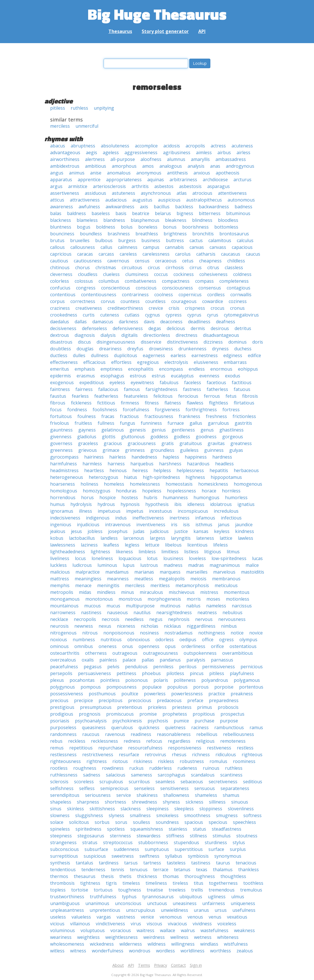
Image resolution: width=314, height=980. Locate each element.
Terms (144, 965)
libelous (173, 545)
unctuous (157, 903)
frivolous (60, 423)
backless (184, 207)
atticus (57, 200)
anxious (202, 173)
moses (213, 599)
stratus (90, 842)
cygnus (152, 315)
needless (134, 619)
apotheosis (228, 173)
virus (136, 924)
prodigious (62, 714)
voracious (121, 930)
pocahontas (82, 680)
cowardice (213, 301)
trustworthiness (67, 897)
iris (174, 525)
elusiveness (206, 362)
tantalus (84, 863)
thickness (147, 876)
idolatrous (221, 504)
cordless (216, 295)
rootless (59, 768)
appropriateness (124, 180)
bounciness (62, 234)
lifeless (221, 545)
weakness (244, 930)
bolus (127, 227)
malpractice (88, 572)
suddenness (126, 849)
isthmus (204, 525)
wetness (203, 937)
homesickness (213, 484)
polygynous (63, 687)
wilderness (131, 944)
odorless (165, 640)
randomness (63, 734)
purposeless (63, 727)
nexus (105, 626)
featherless (106, 396)
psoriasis (60, 721)
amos (148, 166)
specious (218, 822)
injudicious (88, 525)
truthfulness (103, 897)
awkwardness (120, 207)
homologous (64, 491)
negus (156, 619)
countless (155, 301)
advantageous (65, 152)
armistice (78, 186)
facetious (216, 382)
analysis (196, 166)
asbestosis (190, 186)
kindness (245, 531)
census (142, 261)
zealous (245, 951)
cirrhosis (175, 267)
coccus (161, 274)
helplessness (190, 470)
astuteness (123, 193)
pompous (91, 687)
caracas (85, 254)
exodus (233, 376)
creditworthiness (125, 308)
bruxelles (80, 240)
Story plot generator (165, 31)
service (124, 795)
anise (96, 173)
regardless (179, 741)
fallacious (108, 389)
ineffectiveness (148, 518)
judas (139, 531)
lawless (246, 538)
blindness (202, 220)
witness (78, 951)
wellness (179, 937)
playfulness (242, 673)
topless (58, 890)
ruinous (211, 768)
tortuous (103, 890)
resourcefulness (145, 748)
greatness (241, 443)
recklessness (104, 741)
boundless (91, 234)
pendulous (136, 667)
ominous (59, 646)
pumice (181, 721)
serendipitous (65, 795)
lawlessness (63, 545)
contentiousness (99, 295)
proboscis (228, 707)
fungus (128, 423)
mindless (106, 592)
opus (170, 646)
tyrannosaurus (158, 897)
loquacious (130, 558)
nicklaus (172, 626)
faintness (60, 389)
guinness (214, 450)
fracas (108, 416)
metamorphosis (192, 585)
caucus (253, 254)
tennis (118, 870)
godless (182, 437)
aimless (204, 152)
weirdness (154, 937)
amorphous (124, 166)
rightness (97, 761)
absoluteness (115, 146)
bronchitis (203, 234)
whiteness (228, 937)
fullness (106, 423)
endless (197, 369)
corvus (108, 301)
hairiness (94, 457)
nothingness (212, 633)
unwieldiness (174, 910)
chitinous (60, 267)
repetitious (81, 748)
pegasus (93, 667)
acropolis (195, 146)
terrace (161, 870)
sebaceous (192, 782)
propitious (204, 714)
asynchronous (156, 193)
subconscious (64, 849)
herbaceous (246, 470)
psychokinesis (127, 721)
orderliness (193, 646)
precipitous (111, 700)
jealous (58, 531)
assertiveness (65, 193)
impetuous (109, 511)
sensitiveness (174, 788)
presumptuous (96, 707)
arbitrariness (183, 180)
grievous (88, 450)
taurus (223, 863)
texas (202, 870)
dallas (81, 322)
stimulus (222, 836)
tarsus (131, 863)
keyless (222, 531)
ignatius (246, 504)
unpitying (104, 108)
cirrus (196, 267)
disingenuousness (116, 342)
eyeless (117, 382)
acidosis (172, 146)
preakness (242, 694)
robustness (192, 761)
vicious (57, 924)
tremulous (251, 890)
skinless (75, 809)
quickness (149, 727)
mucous (93, 606)
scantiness (231, 775)
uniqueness (243, 903)
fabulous (169, 382)
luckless (58, 565)
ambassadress (231, 159)
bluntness (61, 227)
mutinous (170, 606)
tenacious (246, 863)
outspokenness (200, 653)
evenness (209, 376)
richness (201, 755)
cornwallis (241, 295)
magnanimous (225, 565)
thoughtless (233, 876)
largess (158, 538)
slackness (131, 809)
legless (132, 545)
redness (132, 741)
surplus (238, 849)
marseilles (197, 572)
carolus (183, 254)
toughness (130, 890)
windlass (209, 944)
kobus (57, 538)
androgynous (240, 166)
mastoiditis (253, 572)
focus (56, 410)
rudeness (187, 768)
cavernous (118, 261)
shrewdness (144, 802)
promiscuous (120, 714)
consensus (210, 288)
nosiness (149, 633)
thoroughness (200, 876)
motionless (238, 599)
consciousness (178, 288)
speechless (244, 822)
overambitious (238, 653)
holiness (89, 484)
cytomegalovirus (241, 315)
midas (85, 592)
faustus (58, 396)
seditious (253, 782)
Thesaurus (120, 31)
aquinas (156, 180)
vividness (202, 924)
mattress (60, 579)
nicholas (150, 626)
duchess (243, 349)
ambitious (96, 166)
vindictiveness (110, 924)
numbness (84, 640)
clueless (111, 274)
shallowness (176, 795)
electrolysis (176, 362)
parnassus (222, 660)
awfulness (89, 207)
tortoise (80, 890)
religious (205, 741)
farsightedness (162, 389)
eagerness (154, 355)
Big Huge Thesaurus (157, 14)
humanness (175, 497)
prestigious (62, 707)
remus (57, 748)
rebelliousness (239, 734)
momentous (237, 592)
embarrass (235, 362)
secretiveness (223, 782)
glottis (109, 437)
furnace (176, 423)
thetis (125, 876)
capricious (61, 254)
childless (236, 261)
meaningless (88, 579)
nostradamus (179, 633)
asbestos (164, 186)
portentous (251, 687)
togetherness (223, 883)
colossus (84, 281)
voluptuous (93, 930)
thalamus (223, 870)
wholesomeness (67, 944)
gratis (168, 443)
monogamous (65, 599)
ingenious (61, 525)
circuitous (132, 267)
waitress (145, 930)
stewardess (149, 836)
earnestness (205, 355)
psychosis (158, 721)
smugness (227, 815)
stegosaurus (91, 836)
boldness (106, 227)
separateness (235, 788)
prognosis (90, 714)
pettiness (126, 673)
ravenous (115, 734)
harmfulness (64, 464)
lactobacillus (82, 538)
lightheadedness (68, 552)
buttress (175, 240)
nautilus (142, 612)
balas (56, 213)
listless (191, 552)
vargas (104, 917)
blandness (114, 220)
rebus (56, 741)
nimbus (229, 626)
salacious (116, 775)
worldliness (192, 951)
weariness (61, 937)
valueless (81, 917)
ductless (59, 355)
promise (148, 714)
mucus (113, 606)
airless (243, 152)
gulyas (236, 450)
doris (258, 342)
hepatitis (219, 470)
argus (56, 186)
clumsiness (137, 274)
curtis (89, 315)
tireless (180, 883)
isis (186, 525)
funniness (151, 423)
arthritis (140, 186)
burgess (127, 240)
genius (159, 430)
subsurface (96, 849)
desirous (220, 328)
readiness (141, 734)
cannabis (174, 247)
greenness (61, 450)
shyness (171, 802)
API (202, 31)
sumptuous (157, 849)
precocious (140, 700)
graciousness (142, 443)
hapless (171, 457)
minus (128, 592)
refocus (154, 741)
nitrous (90, 633)
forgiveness (167, 410)
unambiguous (65, 903)
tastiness (201, 863)
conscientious (116, 288)
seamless (165, 782)
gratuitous (191, 443)
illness (85, 511)
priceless (157, 707)
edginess (233, 355)
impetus (135, 511)
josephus (118, 531)
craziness (60, 308)
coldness (242, 274)
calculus (245, 240)
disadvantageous (221, 335)
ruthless (79, 108)
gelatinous (113, 430)
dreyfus (135, 349)
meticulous (226, 585)
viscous (154, 924)
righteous (252, 755)
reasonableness (174, 734)
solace (57, 822)
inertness (180, 518)
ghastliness (231, 430)
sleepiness (158, 809)
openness (149, 646)
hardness (222, 457)
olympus (248, 640)
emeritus (60, 369)
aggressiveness (141, 152)
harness (116, 464)
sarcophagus (172, 775)
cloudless (88, 274)
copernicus (190, 295)
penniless (163, 667)
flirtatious (244, 403)
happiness (196, 457)
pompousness (122, 687)
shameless (206, 795)
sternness (120, 836)
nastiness (91, 612)
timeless (131, 883)
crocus (218, 308)
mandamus (117, 572)
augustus (142, 200)
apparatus (61, 180)
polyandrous (215, 680)
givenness (61, 437)
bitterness (210, 213)
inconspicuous (193, 511)
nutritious (111, 640)
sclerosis (59, 782)
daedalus (60, 322)
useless (58, 917)
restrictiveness (98, 755)
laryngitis (181, 538)
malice (252, 565)
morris (194, 599)
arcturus (242, 180)
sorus (121, 822)
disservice (151, 342)
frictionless (244, 416)
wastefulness (214, 930)
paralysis (196, 660)
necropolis (85, 619)
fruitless (83, 423)
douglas (85, 349)
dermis (198, 328)
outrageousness (161, 653)
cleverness (61, 274)
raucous (91, 734)
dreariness (110, 349)
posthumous (102, 694)
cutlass (132, 315)
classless (234, 267)
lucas (257, 558)
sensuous (205, 788)
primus (205, 707)
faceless (193, 382)
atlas (182, 193)
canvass (218, 247)
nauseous (117, 612)
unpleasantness (67, 910)
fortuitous (61, 416)
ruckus (136, 768)
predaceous (169, 700)
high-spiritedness (161, 477)
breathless (147, 234)
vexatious (237, 917)
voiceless (227, 924)
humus (57, 504)
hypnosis (130, 504)
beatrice (141, 213)
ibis (178, 504)
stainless (178, 829)
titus (199, 883)
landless (109, 538)
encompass (171, 369)
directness (187, 335)
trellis (197, 890)
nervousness (232, 619)
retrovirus (155, 755)
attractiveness (85, 200)
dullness (100, 355)
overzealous (63, 660)
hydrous (106, 504)
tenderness (93, 870)
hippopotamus (226, 477)
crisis (174, 308)
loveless (197, 558)
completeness (234, 281)
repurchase (110, 748)
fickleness (81, 403)
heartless (94, 470)
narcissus (242, 606)
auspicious (169, 200)
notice (237, 633)
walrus (188, 930)
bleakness (176, 220)
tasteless (176, 863)
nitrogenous (63, 633)
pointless (110, 680)
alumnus (176, 159)
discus (84, 342)
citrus (213, 267)
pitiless (58, 108)
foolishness (105, 410)
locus (80, 558)
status (200, 829)
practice (217, 694)
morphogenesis (164, 599)
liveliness (60, 558)
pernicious (252, 667)
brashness (119, 234)
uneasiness (185, 903)
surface (216, 849)
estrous (138, 376)
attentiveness (232, 193)
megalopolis (172, 579)
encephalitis (141, 369)
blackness (61, 220)
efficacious (94, 362)
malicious (60, 572)
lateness (205, 538)
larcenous (134, 538)
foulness (87, 416)
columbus (109, 281)
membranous (226, 579)
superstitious (189, 849)
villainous (80, 924)
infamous (205, 518)
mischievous (182, 592)
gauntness (61, 430)
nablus (193, 606)
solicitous (79, 822)
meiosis (198, 579)
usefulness (244, 910)
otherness (96, 653)
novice (256, 633)
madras (196, 565)
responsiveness (185, 748)
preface (195, 700)
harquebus (142, 464)
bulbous (104, 240)
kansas (201, 531)
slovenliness (241, 809)
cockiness (184, 274)
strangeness (63, 842)
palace (129, 660)
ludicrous (82, 565)
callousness (83, 247)
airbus (224, 152)
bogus (84, 227)
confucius (60, 288)
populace (152, 687)
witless (57, 951)
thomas (171, 876)
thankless (249, 870)
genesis (138, 430)
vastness (126, 917)
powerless (155, 694)
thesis (107, 876)
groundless (162, 450)
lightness (100, 552)
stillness (198, 836)
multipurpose (140, 606)
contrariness (135, 295)
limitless (170, 552)
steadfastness (227, 829)
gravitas (216, 443)
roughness (85, 768)
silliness (217, 802)
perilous (188, 667)
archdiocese (215, 180)
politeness (185, 680)
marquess (170, 572)
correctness (83, 301)
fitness (152, 403)
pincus (197, 673)
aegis (92, 152)
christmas (106, 267)
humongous (206, 497)
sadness (92, 775)
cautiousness (88, 261)
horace (209, 491)
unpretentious (105, 910)
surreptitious (64, 856)
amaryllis (200, 159)
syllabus (174, 856)
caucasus (231, 254)
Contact (178, 965)
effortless (121, 362)
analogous (171, 166)
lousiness (173, 558)
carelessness (156, 254)
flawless (195, 403)
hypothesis (157, 504)
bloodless (228, 220)
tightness (90, 883)
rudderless (161, 768)
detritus (243, 328)
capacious (242, 247)
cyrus (213, 315)
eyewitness (142, 382)
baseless (101, 213)
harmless (92, 464)
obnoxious (139, 640)
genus (207, 430)
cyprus (194, 315)
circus (154, 267)
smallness (140, 815)
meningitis (108, 585)
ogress (226, 640)
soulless (142, 822)
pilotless (175, 673)
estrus (159, 376)
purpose (229, 721)
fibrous (58, 403)
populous (177, 687)
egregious (148, 362)
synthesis (60, 863)
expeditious (92, 382)
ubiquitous (191, 897)
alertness (95, 159)
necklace (59, 619)
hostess (130, 497)
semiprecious (114, 788)
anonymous (149, 173)
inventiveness (151, 525)
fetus (231, 396)
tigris (111, 883)
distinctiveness (182, 342)
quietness (175, 727)
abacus (58, 146)
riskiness (143, 761)
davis (149, 322)
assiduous (95, 193)
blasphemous (145, 220)
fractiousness (159, 416)
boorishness (195, 227)
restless (245, 748)
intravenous (118, 525)
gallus (196, 423)
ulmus (238, 897)
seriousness (98, 795)
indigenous (98, 518)
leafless (111, 545)
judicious (159, 531)
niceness (126, 626)
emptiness (112, 369)
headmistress (64, 470)
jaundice (244, 525)
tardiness (109, 863)
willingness (183, 944)
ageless (111, 152)
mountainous (64, 606)
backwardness (214, 207)
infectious (231, 518)
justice (181, 531)
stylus (239, 842)
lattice (226, 538)
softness (252, 815)
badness (243, 207)
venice (147, 917)
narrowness (63, 612)
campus (151, 247)
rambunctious (229, 727)
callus (106, 247)
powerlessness (187, 694)
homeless (114, 484)
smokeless (167, 815)
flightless (219, 403)
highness (195, 477)
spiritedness (88, 829)
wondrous (140, 951)
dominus (238, 342)
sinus (56, 809)
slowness (60, 815)
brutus (57, 240)
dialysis (108, 335)
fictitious (106, 403)
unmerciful (87, 126)
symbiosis (198, 856)
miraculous (151, 592)
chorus (83, 267)
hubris (151, 497)
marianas (144, 572)
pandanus (170, 660)
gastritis (243, 423)
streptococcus (118, 842)
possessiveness (67, 694)
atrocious (202, 193)
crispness (195, 308)
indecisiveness (65, 518)
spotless (116, 829)
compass (204, 281)
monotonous (99, 599)
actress (218, 146)
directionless (157, 335)
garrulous (218, 423)
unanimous (97, 903)
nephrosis (179, 619)
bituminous (238, 213)
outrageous (125, 653)
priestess (182, 707)
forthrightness (201, 410)
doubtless (61, 349)
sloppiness (211, 809)
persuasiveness (94, 673)
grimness (135, 450)
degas (155, 328)
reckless (77, 741)
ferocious (188, 396)
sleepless (184, 809)
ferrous (212, 396)
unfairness (214, 903)
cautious (59, 261)
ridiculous (226, 755)
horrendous (63, 497)
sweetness (123, 856)
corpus (57, 301)
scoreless (84, 782)
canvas (197, 247)
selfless (87, 788)
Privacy (161, 965)
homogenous (248, 484)
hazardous (198, 464)
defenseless (94, 328)
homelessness (145, 484)
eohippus (248, 369)
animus (77, 173)
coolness (164, 295)
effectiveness (64, 362)
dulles (79, 355)
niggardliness (201, 626)
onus (128, 646)
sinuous (240, 802)
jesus (76, 531)
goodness (206, 437)
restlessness (63, 755)
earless (178, 355)
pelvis (113, 667)
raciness (200, 727)
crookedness (64, 315)
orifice (217, 646)
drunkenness (192, 349)
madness (173, 565)
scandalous (203, 775)
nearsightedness (174, 612)
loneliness (102, 558)
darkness (129, 322)
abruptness (83, 146)
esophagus (112, 376)
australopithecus (204, 200)
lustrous (149, 565)
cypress (174, 315)
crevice (156, 308)
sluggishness (89, 815)
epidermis (61, 376)
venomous (171, 917)
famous (132, 389)
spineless (60, 829)
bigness (185, 213)
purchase (204, 721)
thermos (59, 876)
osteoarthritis (65, 653)
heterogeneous (67, 477)
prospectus (232, 714)
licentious (197, 545)
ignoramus (62, 511)
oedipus (188, 640)
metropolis (62, 592)
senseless (144, 788)
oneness (108, 646)
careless (128, 254)
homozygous (97, 491)
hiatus (131, 477)
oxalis (88, 660)
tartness (152, 863)
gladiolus (87, 437)
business (151, 240)
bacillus (162, 207)
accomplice (146, 146)
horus (87, 497)
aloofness (151, 159)
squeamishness (147, 829)
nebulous (232, 612)
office (208, 640)
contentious (63, 295)
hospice (108, 497)
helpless (162, 470)
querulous (122, 727)
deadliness (199, 322)
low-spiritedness (229, 558)
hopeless (152, 491)
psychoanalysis (91, 721)
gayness (87, 430)
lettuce (152, 545)
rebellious (207, 734)
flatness (173, 403)
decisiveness (63, 328)
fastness (192, 389)
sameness (142, 775)
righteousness (65, 761)
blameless (87, 220)
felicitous (163, 396)
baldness (76, 213)
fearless (80, 396)
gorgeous (233, 437)
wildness (157, 944)
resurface (129, 755)
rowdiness (113, 768)
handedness (144, 457)
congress (86, 288)
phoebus (151, 673)
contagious (239, 288)
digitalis (130, 335)
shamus (231, 795)
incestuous (161, 511)
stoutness (247, 836)
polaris (161, 680)
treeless (177, 890)
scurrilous (139, 782)
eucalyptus (182, 376)
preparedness (224, 700)
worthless (221, 951)
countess (130, 301)
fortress (231, 410)
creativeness (89, 308)
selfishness (62, 788)
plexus (57, 680)
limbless (147, 552)
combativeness (141, 281)
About (118, 965)
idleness (196, 504)
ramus (256, 727)
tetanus (182, 870)
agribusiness (177, 152)
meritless (160, 585)
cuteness (110, 315)
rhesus (179, 755)
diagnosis (85, 335)
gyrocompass (64, 457)
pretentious (130, 707)
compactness (176, 281)
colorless (60, 281)
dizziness (213, 342)
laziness (89, 545)
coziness (238, 301)
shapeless (61, 802)
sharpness (88, 802)
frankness (190, 416)
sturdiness (216, 842)
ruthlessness (64, 775)
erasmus (86, 376)
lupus (129, 565)
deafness (226, 322)
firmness (130, 403)
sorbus (102, 822)
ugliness (217, 897)
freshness (216, 416)
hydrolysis (81, 504)
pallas (148, 660)
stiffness (175, 836)
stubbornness (153, 842)
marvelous (224, 572)
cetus (188, 261)
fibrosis (250, 396)
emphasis (85, 369)
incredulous (226, 511)
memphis (60, 585)
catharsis (206, 254)
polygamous (247, 680)
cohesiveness (213, 274)
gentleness (183, 430)
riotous (120, 761)
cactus (196, 240)
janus (224, 525)
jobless (95, 531)
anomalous (119, 173)
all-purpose (123, 159)
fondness (77, 410)
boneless (148, 227)
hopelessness (182, 491)
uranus (201, 910)
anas (215, 166)
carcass (106, 254)
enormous (221, 369)
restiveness (219, 748)
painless (108, 660)
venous (195, 917)
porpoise (224, 687)
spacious (194, 822)
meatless (144, 579)
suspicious (95, 856)
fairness (84, 389)
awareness (62, 207)
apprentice (89, 180)
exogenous (62, 382)
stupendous (186, 842)
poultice (130, 694)
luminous (107, 565)
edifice (254, 355)
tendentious (63, 870)
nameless (216, 606)
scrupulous (111, 782)
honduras (126, 491)
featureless (136, 396)
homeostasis (179, 484)
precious (59, 700)
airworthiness (65, 159)
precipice (83, 700)
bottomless (226, 227)
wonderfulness (108, 951)
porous (201, 687)
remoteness (233, 741)
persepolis (61, 673)
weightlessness (122, 937)
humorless (236, 497)
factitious (242, 382)
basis (121, 213)
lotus (152, 558)
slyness (116, 815)
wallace (168, 930)
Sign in (196, 965)
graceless (88, 443)
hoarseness (63, 484)
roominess (244, 761)
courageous (184, 301)
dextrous (60, 335)
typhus (129, 897)
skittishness (102, 809)
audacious (116, 200)
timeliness (156, 883)
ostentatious (243, 646)
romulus (218, 761)
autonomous (241, 200)
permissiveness (219, 667)
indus (121, 518)
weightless (88, 937)
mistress (209, 592)
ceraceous (166, 261)
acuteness (242, 146)
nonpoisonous (119, 633)
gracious (113, 443)
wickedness (102, 944)
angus (57, 173)
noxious (59, 640)
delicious (176, 328)
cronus (237, 308)
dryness (220, 349)
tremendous (222, 890)
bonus (170, 227)
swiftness (149, 856)
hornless (231, 491)
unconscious (128, 903)
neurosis (59, 626)
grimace (111, 450)
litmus (233, 552)
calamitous (220, 240)
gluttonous (133, 437)
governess (61, 443)
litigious (213, 552)
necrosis (111, 619)
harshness (170, 464)
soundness (167, 822)
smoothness (197, 815)
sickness (194, 802)
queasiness (94, 727)
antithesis (177, 173)
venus (215, 917)
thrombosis (62, 883)
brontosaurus (234, 234)
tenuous (139, 870)
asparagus (219, 186)
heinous (118, 470)
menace (83, 585)
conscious (146, 288)
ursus (221, 910)
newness (84, 626)
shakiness (147, 795)
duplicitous (126, 355)
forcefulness (136, 410)
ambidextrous (65, 166)
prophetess (175, 714)
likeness (124, 552)
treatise (155, 890)
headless (224, 464)
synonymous (228, 856)
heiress (140, 470)
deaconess (171, 322)
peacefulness (64, 667)
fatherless (217, 389)
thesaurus (85, 876)
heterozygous (103, 477)
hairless (118, 457)
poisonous (137, 680)
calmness (128, 247)
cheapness (210, 261)
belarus (163, 213)
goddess (159, 437)
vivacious (177, 924)
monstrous (130, 599)
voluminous (63, 930)
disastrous (61, 342)
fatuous (242, 389)
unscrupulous (141, 910)
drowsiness (161, 349)
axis (144, 207)
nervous (204, 619)
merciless (60, 126)
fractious (129, 416)
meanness (118, 579)
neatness (207, 612)
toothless (253, 883)
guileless (189, 450)
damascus (103, 322)
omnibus (84, 646)
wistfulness (236, 944)
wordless (165, 951)
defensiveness (128, 328)
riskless (166, 761)
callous (57, 247)
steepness (61, 836)
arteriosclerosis (109, 186)
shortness (115, 802)
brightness (175, 234)
